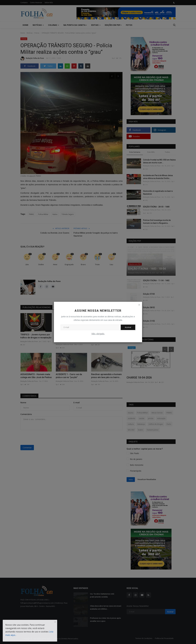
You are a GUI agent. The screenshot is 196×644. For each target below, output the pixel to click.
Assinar (128, 327)
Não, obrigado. (98, 334)
